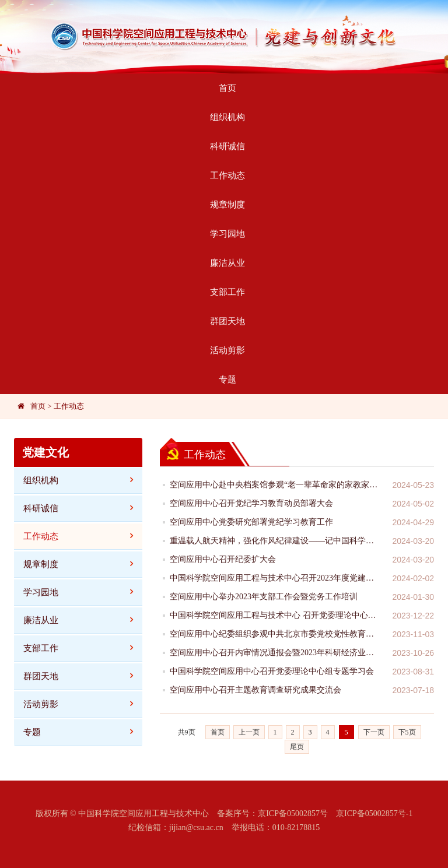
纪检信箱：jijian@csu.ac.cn (176, 827)
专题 (228, 379)
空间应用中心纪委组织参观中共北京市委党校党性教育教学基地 (275, 634)
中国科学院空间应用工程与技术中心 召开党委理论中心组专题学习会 (275, 615)
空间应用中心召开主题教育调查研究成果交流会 (256, 690)
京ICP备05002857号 (293, 813)
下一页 (374, 732)
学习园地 (228, 234)
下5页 (407, 732)
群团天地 (228, 321)
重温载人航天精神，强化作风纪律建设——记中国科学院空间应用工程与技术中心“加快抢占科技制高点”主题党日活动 (275, 541)
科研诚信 (228, 146)
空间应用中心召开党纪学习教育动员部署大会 (251, 503)
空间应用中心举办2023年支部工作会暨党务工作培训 (264, 597)
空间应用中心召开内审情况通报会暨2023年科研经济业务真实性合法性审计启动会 (275, 653)
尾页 (297, 747)
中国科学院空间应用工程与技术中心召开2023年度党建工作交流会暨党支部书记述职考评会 (275, 578)
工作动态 (228, 175)
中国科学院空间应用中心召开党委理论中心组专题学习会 (272, 671)
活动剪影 (228, 350)
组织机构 (228, 117)
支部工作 (228, 292)
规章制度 (228, 205)
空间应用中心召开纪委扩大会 (223, 559)
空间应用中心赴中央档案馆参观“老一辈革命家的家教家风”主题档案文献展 (275, 485)
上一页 (249, 732)
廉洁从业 (228, 263)
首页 (228, 88)
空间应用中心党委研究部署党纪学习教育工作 (251, 522)
